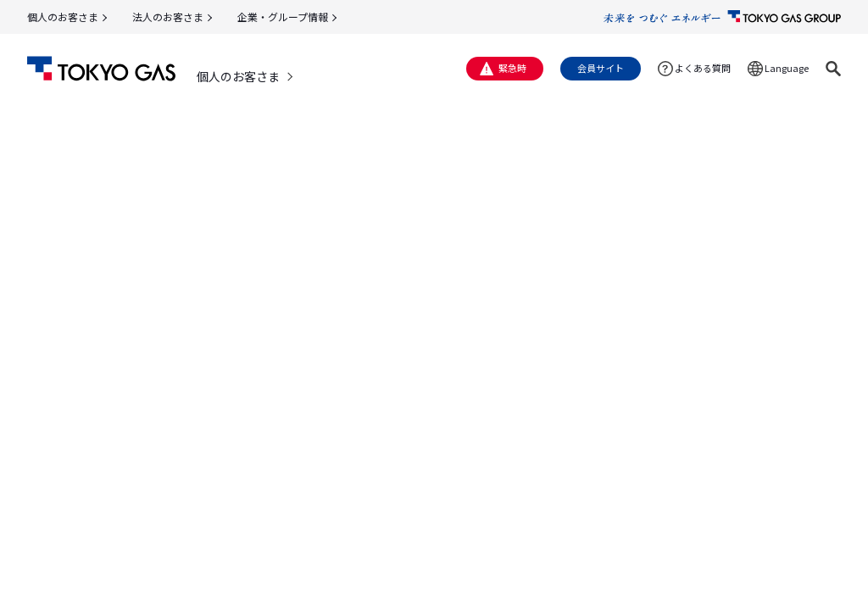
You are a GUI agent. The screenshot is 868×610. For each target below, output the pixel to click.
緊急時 (512, 68)
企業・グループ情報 (283, 17)
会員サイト (601, 68)
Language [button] (787, 68)
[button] (833, 69)
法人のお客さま (168, 17)
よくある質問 (703, 68)
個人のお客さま (63, 17)
